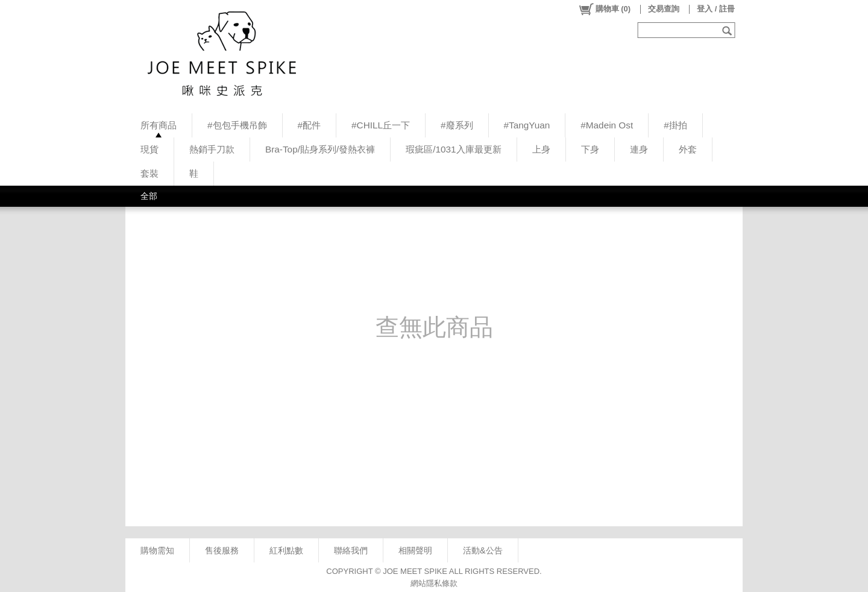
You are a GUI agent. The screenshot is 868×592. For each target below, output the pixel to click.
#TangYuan (527, 125)
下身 (590, 149)
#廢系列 (457, 125)
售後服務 (222, 550)
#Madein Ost (607, 125)
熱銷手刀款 (212, 149)
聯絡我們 (351, 550)
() (604, 9)
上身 (541, 149)
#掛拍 (675, 125)
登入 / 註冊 (716, 9)
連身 (639, 149)
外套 (688, 149)
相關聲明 (415, 550)
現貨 (149, 149)
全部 (149, 196)
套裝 (149, 173)
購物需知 (157, 550)
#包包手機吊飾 (237, 125)
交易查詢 (664, 9)
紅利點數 (286, 550)
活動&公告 (483, 550)
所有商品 (159, 125)
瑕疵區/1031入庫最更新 (453, 149)
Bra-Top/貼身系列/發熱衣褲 (320, 149)
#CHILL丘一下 (381, 125)
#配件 (310, 125)
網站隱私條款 (434, 583)
